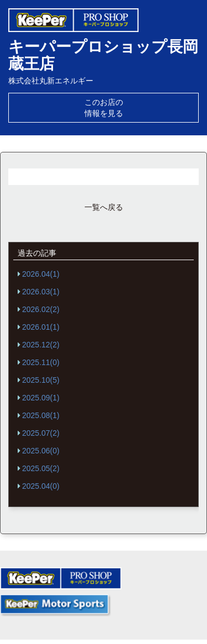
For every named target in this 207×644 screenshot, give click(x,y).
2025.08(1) (41, 415)
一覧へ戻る (104, 207)
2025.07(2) (41, 433)
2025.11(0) (41, 362)
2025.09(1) (41, 398)
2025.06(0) (41, 451)
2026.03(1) (41, 292)
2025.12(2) (41, 345)
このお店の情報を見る (104, 108)
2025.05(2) (41, 468)
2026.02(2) (41, 309)
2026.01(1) (41, 327)
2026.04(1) (41, 274)
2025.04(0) (41, 486)
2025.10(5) (41, 380)
